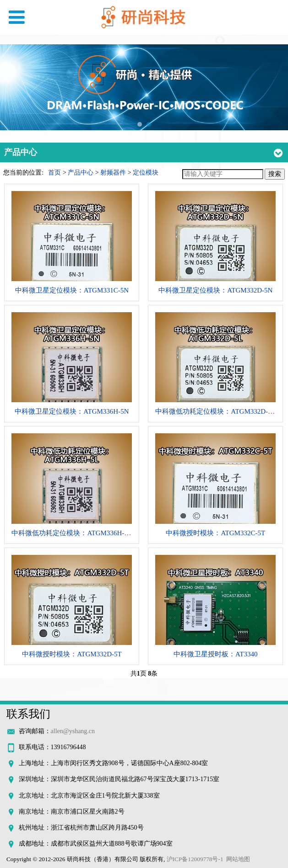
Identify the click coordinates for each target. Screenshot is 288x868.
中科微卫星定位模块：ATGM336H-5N (72, 411)
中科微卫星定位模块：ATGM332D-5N (215, 290)
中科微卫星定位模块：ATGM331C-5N (72, 290)
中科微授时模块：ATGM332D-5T (72, 654)
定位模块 (146, 173)
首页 (54, 173)
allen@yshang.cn (73, 731)
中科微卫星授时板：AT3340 (215, 654)
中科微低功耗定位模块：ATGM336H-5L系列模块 (85, 533)
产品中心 (81, 173)
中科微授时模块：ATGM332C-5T (215, 533)
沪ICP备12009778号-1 (195, 860)
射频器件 (113, 173)
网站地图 (238, 860)
